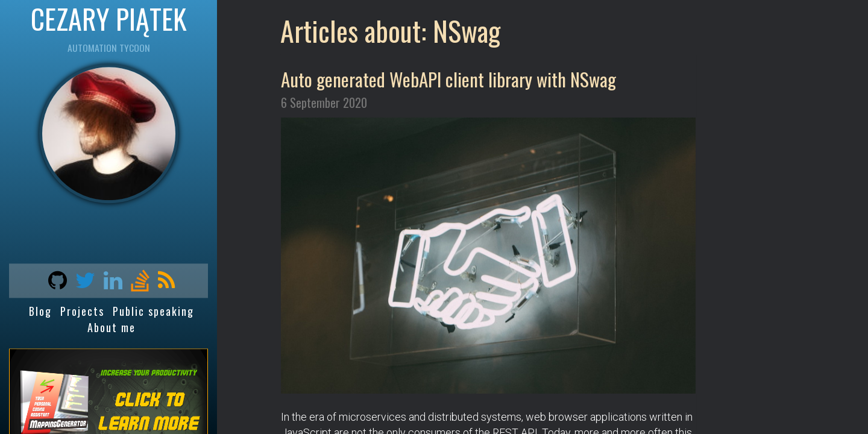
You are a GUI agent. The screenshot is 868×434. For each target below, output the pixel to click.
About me (112, 327)
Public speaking (153, 312)
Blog (40, 312)
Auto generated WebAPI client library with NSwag (448, 79)
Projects (82, 312)
